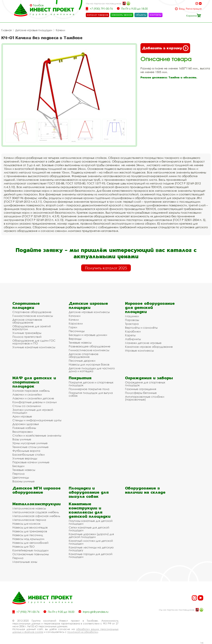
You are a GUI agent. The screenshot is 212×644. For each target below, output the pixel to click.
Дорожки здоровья (26, 424)
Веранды (75, 339)
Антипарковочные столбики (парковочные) (145, 398)
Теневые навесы (80, 342)
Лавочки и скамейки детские (33, 398)
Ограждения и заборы (149, 378)
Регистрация (194, 9)
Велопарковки (23, 432)
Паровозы (132, 320)
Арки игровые (22, 416)
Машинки (132, 316)
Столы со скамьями (27, 406)
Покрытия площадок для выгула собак (91, 394)
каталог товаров (97, 15)
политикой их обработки (83, 632)
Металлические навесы (29, 508)
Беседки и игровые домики (88, 335)
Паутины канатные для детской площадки (91, 522)
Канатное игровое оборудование (149, 347)
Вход (182, 9)
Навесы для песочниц (28, 535)
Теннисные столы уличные (30, 447)
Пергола (18, 474)
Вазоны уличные (24, 481)
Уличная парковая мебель (31, 391)
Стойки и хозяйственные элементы (37, 435)
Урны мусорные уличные (30, 443)
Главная (6, 30)
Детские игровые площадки (34, 30)
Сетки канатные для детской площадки (89, 529)
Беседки (18, 466)
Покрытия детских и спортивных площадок (91, 384)
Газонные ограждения (141, 389)
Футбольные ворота (26, 451)
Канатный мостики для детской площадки (91, 542)
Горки (73, 327)
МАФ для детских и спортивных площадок (34, 382)
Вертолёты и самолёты (141, 328)
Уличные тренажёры (27, 333)
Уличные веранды (25, 458)
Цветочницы (21, 477)
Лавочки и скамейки (27, 394)
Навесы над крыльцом (28, 539)
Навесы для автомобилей (30, 543)
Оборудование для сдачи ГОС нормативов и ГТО (34, 342)
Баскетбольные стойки (28, 455)
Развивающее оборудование (90, 346)
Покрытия (80, 378)
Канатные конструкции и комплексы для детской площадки (90, 510)
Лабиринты (133, 339)
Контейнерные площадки (30, 550)
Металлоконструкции (37, 504)
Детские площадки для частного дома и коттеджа (92, 370)
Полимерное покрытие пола (89, 389)
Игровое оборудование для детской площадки (150, 307)
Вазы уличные (22, 439)
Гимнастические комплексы (33, 316)
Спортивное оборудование (32, 312)
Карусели (76, 323)
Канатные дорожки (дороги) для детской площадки (91, 535)
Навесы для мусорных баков (89, 364)
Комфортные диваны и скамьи (35, 402)
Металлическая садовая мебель (36, 512)
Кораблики (133, 331)
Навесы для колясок (26, 524)
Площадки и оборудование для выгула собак (89, 492)
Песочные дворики (82, 361)
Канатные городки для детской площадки (91, 555)
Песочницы (77, 331)
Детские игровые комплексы (89, 312)
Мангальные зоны (25, 562)
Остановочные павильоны (31, 554)
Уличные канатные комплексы (34, 347)
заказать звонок (122, 15)
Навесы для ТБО (24, 546)
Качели (60, 30)
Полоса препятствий (27, 337)
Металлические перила (29, 520)
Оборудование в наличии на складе (145, 490)
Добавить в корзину (165, 48)
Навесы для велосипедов (30, 527)
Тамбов (38, 5)
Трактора (132, 324)
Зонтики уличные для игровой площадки (33, 411)
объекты (141, 15)
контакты (156, 15)
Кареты (130, 335)
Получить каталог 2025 (106, 268)
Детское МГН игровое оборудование (37, 490)
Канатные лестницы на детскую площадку (91, 549)
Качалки (75, 316)
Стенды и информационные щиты (37, 420)
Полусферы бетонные (141, 393)
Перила (18, 558)
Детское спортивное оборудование (27, 321)
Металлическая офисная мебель (36, 516)
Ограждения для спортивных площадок (145, 384)
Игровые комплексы (139, 350)
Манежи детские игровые (143, 343)
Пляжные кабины (24, 428)
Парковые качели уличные (31, 462)
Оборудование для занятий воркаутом (32, 328)
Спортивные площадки (26, 305)
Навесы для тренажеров (30, 531)
